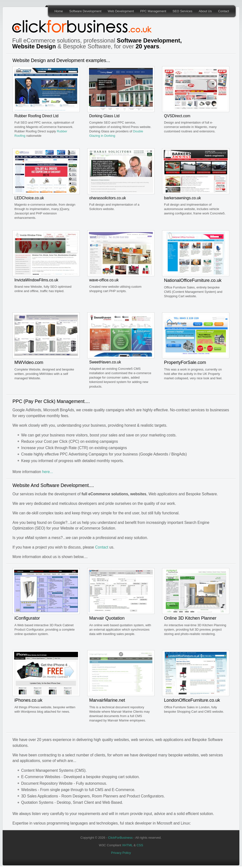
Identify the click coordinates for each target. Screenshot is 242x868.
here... (47, 472)
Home (59, 11)
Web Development (121, 11)
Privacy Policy (121, 853)
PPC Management (153, 11)
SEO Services (182, 11)
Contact (224, 11)
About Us (205, 11)
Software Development (85, 11)
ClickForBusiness (120, 838)
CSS (140, 845)
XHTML (127, 845)
